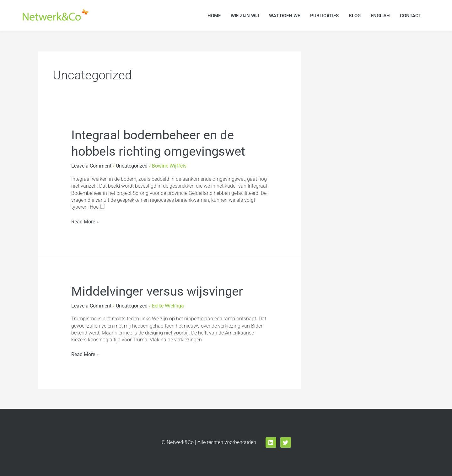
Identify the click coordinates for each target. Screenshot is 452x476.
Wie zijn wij (245, 16)
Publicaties (324, 16)
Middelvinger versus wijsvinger (157, 291)
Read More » (85, 222)
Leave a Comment (91, 166)
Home (214, 16)
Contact (411, 16)
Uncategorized (132, 166)
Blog (355, 16)
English (380, 16)
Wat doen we (285, 16)
